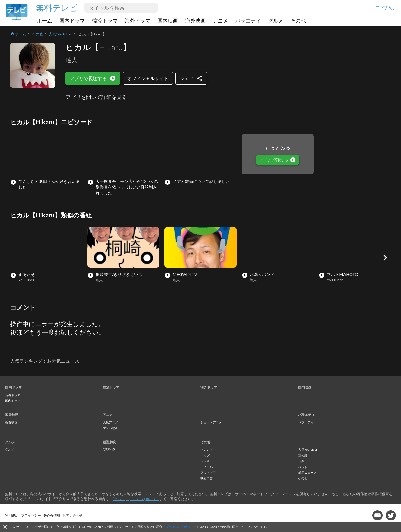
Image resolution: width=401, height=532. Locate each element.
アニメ (220, 20)
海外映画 (195, 20)
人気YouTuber (308, 450)
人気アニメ (110, 422)
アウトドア (208, 473)
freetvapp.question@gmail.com (136, 499)
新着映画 (11, 422)
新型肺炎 (109, 442)
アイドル (207, 467)
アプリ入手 (386, 8)
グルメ (276, 20)
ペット (303, 467)
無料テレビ (57, 8)
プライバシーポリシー (181, 527)
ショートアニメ (211, 422)
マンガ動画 (110, 428)
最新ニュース (307, 473)
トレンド (207, 450)
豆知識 (303, 455)
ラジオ (205, 461)
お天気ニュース (63, 361)
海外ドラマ (138, 20)
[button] (385, 258)
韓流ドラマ (105, 20)
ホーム (44, 20)
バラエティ (248, 20)
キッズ (205, 455)
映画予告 (207, 478)
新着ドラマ (13, 395)
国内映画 (168, 20)
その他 (298, 20)
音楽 (301, 461)
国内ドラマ (72, 20)
